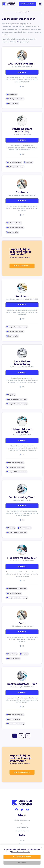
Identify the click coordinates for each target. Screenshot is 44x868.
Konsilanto (22, 296)
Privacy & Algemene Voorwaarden (21, 852)
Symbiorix (22, 192)
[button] (40, 4)
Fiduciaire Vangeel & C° (22, 558)
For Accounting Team (22, 497)
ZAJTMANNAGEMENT (22, 64)
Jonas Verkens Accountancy (22, 363)
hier (19, 42)
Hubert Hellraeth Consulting (22, 431)
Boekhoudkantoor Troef (22, 684)
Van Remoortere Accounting (22, 130)
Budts (22, 623)
